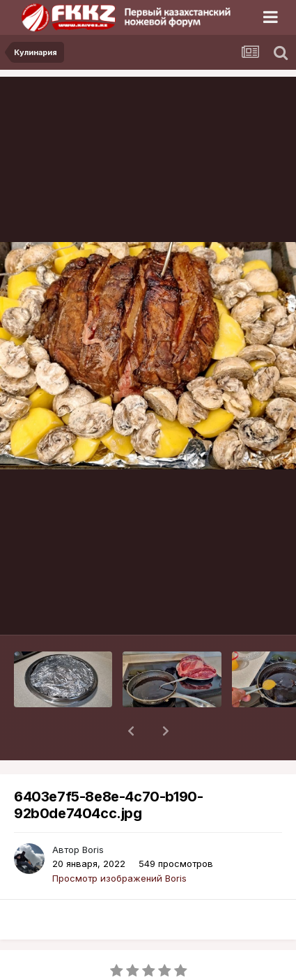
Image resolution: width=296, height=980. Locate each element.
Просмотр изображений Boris (119, 842)
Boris (93, 813)
